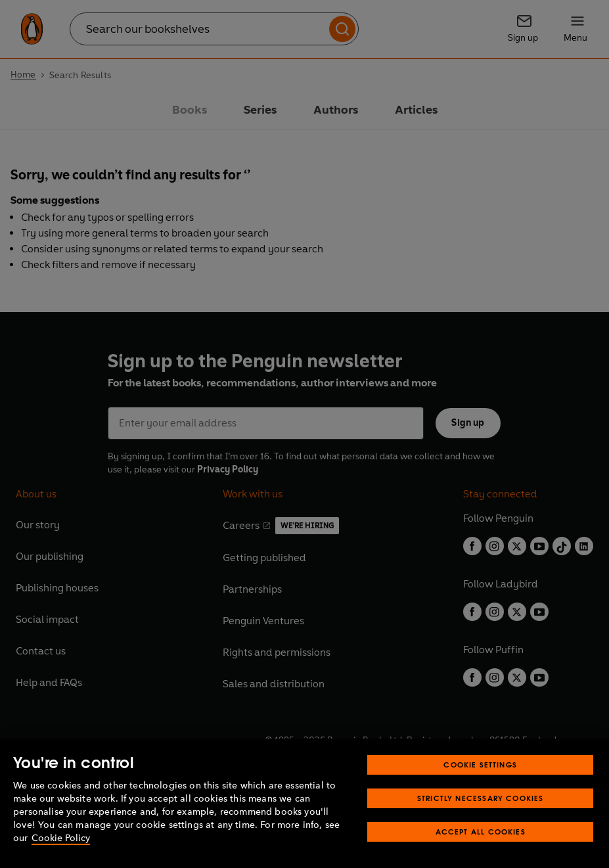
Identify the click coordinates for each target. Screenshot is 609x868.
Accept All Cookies (481, 832)
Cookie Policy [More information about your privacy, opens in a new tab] (61, 838)
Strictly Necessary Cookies (481, 798)
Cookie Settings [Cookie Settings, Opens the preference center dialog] (480, 765)
